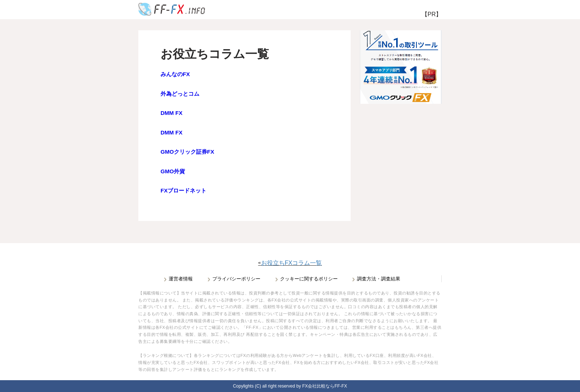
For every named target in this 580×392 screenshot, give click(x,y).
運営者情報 (181, 279)
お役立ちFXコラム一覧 (291, 263)
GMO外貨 (173, 171)
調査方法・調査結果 (379, 279)
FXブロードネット (183, 190)
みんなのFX (175, 74)
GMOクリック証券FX (187, 152)
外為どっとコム (180, 94)
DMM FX (171, 113)
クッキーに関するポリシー (309, 279)
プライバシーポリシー (236, 279)
